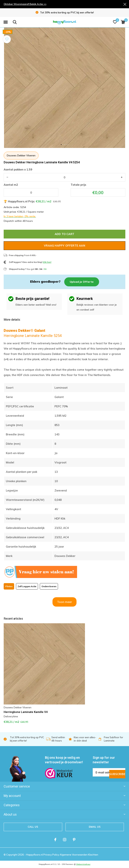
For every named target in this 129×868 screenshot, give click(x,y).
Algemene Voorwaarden (74, 855)
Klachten (93, 855)
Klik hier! (47, 262)
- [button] (7, 177)
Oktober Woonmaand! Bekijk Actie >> (25, 4)
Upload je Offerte (82, 282)
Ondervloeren (49, 586)
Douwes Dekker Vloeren (21, 155)
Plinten (9, 586)
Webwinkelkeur (83, 864)
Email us (95, 827)
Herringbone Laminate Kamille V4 (26, 712)
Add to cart (64, 234)
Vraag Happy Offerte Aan (64, 246)
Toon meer (64, 602)
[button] (6, 22)
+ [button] (122, 177)
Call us (33, 827)
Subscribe (117, 774)
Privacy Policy (51, 855)
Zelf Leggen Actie (27, 586)
